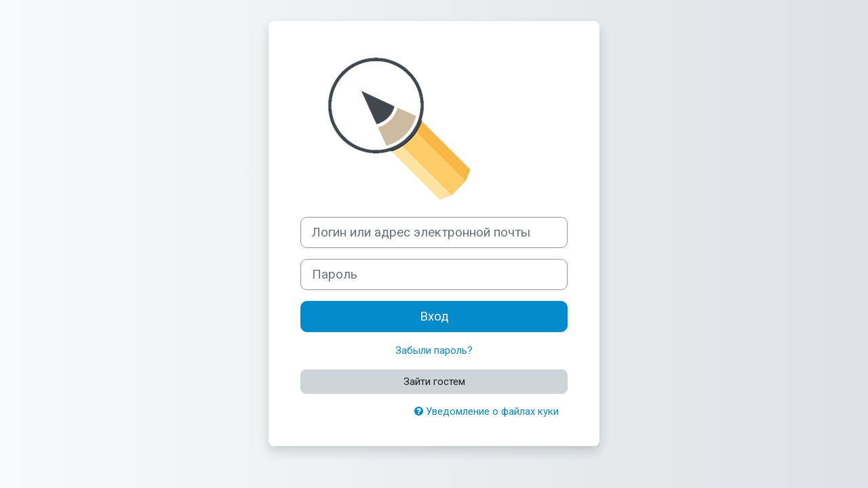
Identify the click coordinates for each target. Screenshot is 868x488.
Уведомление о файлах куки (487, 411)
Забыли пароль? (434, 350)
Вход (434, 317)
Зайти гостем (434, 382)
